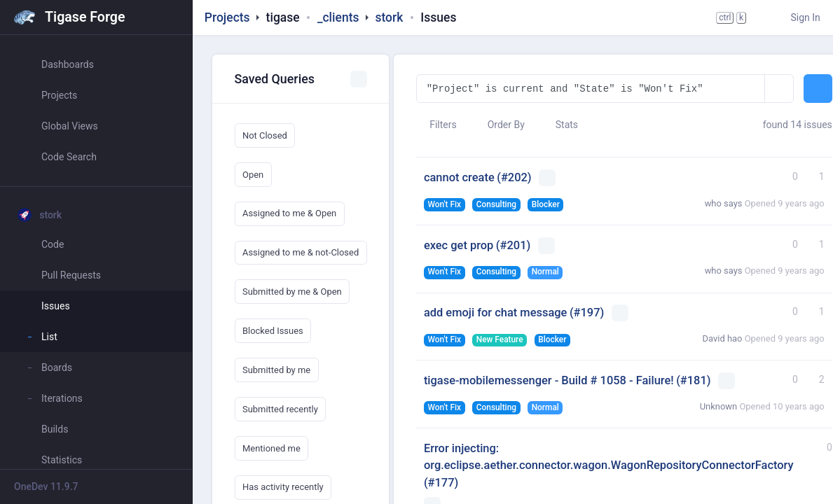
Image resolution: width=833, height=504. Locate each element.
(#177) (441, 483)
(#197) (587, 313)
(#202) (514, 177)
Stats (560, 125)
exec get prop (459, 245)
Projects (227, 17)
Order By (499, 125)
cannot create (459, 177)
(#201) (513, 245)
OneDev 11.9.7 (46, 486)
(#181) (693, 380)
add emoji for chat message (496, 313)
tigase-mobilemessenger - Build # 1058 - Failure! (549, 380)
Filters (436, 125)
